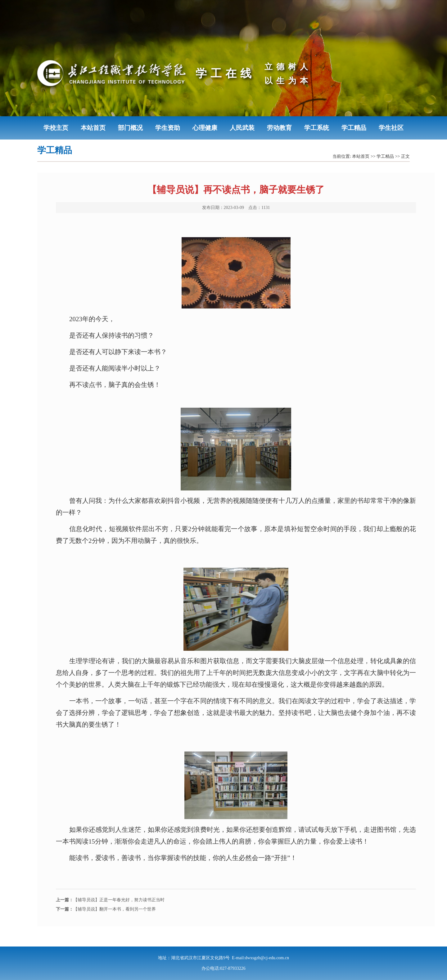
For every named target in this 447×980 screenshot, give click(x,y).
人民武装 (242, 128)
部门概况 (130, 128)
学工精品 (354, 128)
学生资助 (168, 128)
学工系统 (317, 128)
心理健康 (205, 128)
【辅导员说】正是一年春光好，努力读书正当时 (110, 900)
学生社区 (391, 128)
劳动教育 (279, 128)
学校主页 (56, 128)
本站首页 (93, 128)
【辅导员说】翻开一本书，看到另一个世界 (106, 909)
